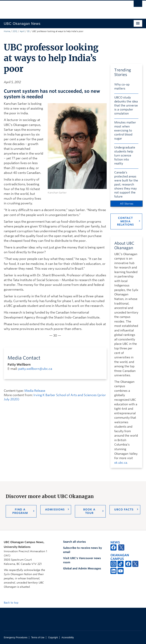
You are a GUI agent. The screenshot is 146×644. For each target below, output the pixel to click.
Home (7, 31)
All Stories (127, 204)
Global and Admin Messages (82, 568)
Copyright (53, 638)
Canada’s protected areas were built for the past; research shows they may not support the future (126, 185)
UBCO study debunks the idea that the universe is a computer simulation (126, 106)
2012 (15, 31)
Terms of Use (38, 638)
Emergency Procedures (16, 638)
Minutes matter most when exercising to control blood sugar (125, 131)
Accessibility (68, 638)
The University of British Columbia (63, 8)
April (22, 31)
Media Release (35, 391)
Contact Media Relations (125, 221)
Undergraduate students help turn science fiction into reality (125, 156)
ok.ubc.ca (121, 463)
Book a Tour (89, 511)
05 (28, 31)
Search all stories (75, 542)
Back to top (13, 603)
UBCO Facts (124, 509)
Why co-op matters (122, 87)
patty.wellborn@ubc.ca (35, 369)
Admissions (55, 509)
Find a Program (20, 511)
